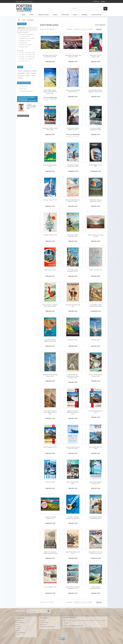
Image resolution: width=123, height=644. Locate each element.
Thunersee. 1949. (96, 340)
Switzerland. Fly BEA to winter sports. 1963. (50, 129)
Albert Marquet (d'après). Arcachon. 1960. (96, 483)
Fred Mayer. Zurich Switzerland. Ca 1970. (73, 271)
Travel (31, 15)
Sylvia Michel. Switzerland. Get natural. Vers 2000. (73, 56)
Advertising (65, 15)
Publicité (34, 71)
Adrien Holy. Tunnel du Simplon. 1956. (96, 56)
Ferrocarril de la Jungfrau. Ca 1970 (96, 412)
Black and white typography (26, 34)
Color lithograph (24, 36)
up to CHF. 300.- (24, 61)
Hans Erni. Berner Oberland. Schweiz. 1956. (96, 375)
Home (23, 15)
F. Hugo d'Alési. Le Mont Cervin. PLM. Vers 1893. (96, 306)
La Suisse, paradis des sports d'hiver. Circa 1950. (73, 448)
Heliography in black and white (27, 38)
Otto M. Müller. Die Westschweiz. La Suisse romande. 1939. (73, 376)
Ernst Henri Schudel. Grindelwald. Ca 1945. (96, 129)
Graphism (84, 15)
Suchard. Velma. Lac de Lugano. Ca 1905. (96, 236)
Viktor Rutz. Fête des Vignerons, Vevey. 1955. (50, 341)
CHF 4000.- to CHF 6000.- (26, 59)
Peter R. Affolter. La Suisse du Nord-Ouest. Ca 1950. (50, 306)
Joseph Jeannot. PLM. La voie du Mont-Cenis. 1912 (96, 553)
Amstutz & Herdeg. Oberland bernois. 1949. (50, 375)
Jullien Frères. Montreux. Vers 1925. (73, 553)
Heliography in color (25, 40)
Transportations (43, 15)
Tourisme (21, 76)
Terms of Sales (24, 86)
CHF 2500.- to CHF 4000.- (27, 57)
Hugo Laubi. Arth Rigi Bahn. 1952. (50, 166)
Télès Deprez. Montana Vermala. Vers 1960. (73, 166)
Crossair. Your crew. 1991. (96, 270)
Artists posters (96, 15)
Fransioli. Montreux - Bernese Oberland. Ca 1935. (73, 588)
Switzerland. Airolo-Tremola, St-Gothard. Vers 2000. (50, 56)
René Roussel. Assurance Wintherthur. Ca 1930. (96, 201)
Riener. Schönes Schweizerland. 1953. (96, 588)
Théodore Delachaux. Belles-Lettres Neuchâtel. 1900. (31, 106)
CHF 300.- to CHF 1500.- (27, 52)
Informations (24, 83)
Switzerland (27, 71)
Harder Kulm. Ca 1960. (50, 270)
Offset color (23, 47)
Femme (33, 76)
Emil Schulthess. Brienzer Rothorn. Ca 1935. (73, 129)
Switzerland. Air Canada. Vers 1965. (73, 306)
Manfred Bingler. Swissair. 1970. (96, 166)
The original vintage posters (26, 91)
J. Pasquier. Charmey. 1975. (50, 235)
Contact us (96, 1)
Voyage (33, 73)
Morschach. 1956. (73, 340)
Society (18, 629)
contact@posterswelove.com (76, 626)
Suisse (20, 71)
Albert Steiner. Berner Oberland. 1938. (73, 236)
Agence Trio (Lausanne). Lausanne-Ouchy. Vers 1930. (50, 553)
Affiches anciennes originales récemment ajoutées (27, 99)
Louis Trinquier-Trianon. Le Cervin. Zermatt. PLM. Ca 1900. (50, 412)
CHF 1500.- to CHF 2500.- (27, 55)
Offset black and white (25, 45)
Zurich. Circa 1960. (50, 482)
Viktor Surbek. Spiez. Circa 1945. (96, 448)
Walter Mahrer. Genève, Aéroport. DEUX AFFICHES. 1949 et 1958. (50, 92)
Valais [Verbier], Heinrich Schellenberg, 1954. (96, 518)
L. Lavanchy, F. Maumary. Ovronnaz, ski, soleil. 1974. (73, 518)
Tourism (27, 76)
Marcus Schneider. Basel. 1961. (73, 483)
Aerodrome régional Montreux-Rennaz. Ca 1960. (73, 201)
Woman (20, 78)
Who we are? (23, 89)
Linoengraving (23, 43)
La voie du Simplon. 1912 (50, 587)
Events (75, 15)
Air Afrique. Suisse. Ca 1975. (50, 200)
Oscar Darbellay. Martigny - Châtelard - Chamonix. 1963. (96, 91)
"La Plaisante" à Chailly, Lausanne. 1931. (50, 518)
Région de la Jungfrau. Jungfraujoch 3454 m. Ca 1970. (73, 412)
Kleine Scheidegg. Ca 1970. (50, 447)
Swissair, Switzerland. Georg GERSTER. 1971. (73, 91)
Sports (55, 15)
